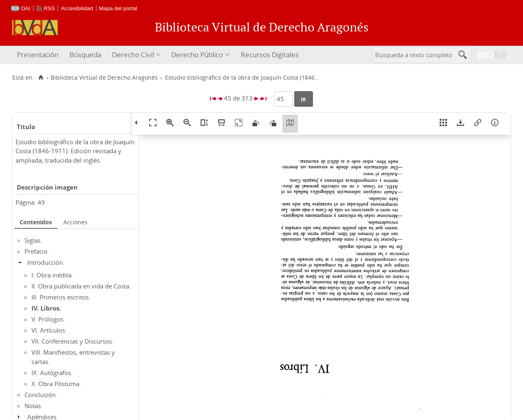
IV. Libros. (46, 308)
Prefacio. (37, 251)
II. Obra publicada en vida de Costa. (81, 286)
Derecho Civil (133, 55)
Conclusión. (41, 395)
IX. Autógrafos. (52, 373)
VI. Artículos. (49, 330)
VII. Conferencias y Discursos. (73, 341)
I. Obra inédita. (52, 275)
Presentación (38, 55)
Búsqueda (85, 55)
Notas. (34, 406)
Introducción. (46, 262)
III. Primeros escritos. (61, 297)
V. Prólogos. (48, 319)
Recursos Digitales (270, 55)
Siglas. (33, 240)
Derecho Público (197, 55)
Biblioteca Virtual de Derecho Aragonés (104, 78)
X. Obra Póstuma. (56, 384)
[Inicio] (41, 78)
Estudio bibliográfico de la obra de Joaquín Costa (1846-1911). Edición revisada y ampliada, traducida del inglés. (75, 151)
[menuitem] (39, 55)
